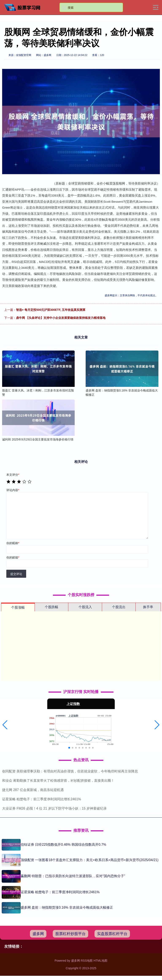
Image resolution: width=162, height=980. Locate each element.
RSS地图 (87, 961)
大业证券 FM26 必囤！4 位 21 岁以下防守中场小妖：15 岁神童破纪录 (54, 808)
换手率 (148, 607)
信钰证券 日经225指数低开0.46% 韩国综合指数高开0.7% (63, 845)
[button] (5, 725)
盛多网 (38, 934)
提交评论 (16, 574)
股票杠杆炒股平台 (70, 934)
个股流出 (119, 607)
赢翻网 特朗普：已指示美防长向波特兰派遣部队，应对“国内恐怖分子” (73, 876)
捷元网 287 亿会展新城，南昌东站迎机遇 (33, 790)
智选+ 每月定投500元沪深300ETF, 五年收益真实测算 (51, 310)
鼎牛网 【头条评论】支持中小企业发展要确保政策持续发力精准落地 (61, 318)
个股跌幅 (51, 607)
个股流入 (85, 607)
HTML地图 (100, 961)
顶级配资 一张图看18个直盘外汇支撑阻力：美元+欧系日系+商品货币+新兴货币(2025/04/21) (90, 860)
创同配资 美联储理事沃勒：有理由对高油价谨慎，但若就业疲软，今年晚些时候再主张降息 (70, 771)
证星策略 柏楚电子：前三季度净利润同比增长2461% (42, 799)
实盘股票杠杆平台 (112, 934)
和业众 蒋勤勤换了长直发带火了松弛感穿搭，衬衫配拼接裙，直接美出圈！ (58, 781)
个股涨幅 (18, 607)
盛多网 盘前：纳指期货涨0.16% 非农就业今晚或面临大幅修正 (67, 907)
